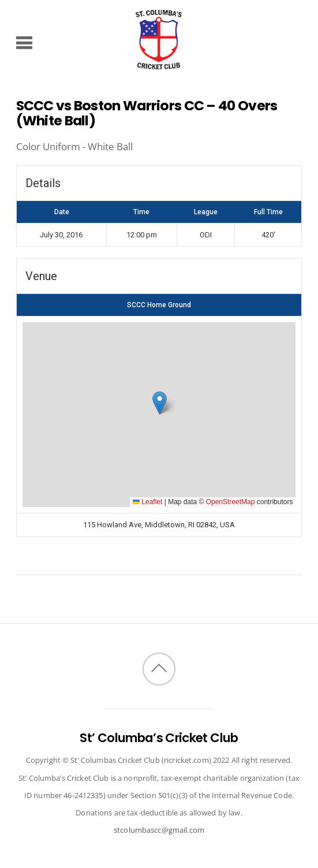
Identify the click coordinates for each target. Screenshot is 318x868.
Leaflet (147, 502)
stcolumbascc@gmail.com (159, 830)
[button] (160, 403)
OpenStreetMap (231, 502)
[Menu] (25, 42)
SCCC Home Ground (159, 305)
